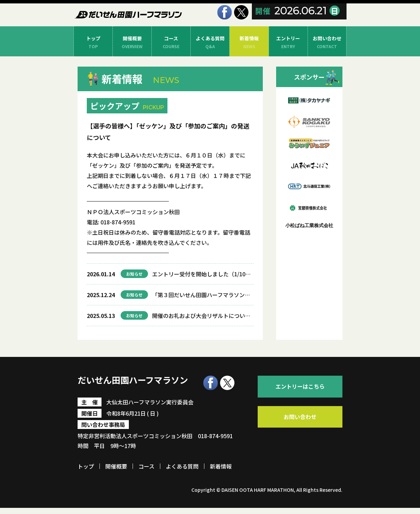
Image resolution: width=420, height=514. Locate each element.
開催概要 (132, 43)
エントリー (288, 43)
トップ (93, 43)
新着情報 (249, 43)
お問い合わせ (327, 43)
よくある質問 (210, 43)
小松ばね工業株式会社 (309, 225)
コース (171, 43)
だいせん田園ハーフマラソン (139, 386)
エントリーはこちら (300, 389)
